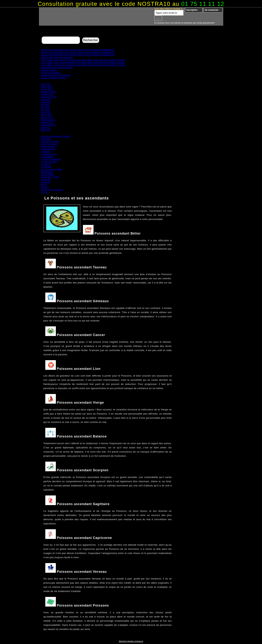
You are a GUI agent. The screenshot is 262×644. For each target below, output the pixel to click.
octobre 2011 (47, 122)
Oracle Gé (46, 180)
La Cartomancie (48, 149)
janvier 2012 (47, 117)
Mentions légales (49, 70)
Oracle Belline (48, 175)
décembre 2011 (48, 120)
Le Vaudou (46, 164)
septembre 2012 (49, 97)
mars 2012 (46, 112)
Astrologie (46, 139)
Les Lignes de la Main (51, 169)
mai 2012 (45, 107)
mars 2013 (46, 84)
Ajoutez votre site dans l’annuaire (57, 57)
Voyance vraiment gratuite (53, 78)
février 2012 (46, 115)
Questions (46, 182)
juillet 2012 (46, 102)
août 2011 (46, 127)
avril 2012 (45, 110)
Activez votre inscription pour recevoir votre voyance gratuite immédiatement (78, 50)
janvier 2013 (47, 89)
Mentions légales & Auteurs (131, 641)
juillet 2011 (46, 130)
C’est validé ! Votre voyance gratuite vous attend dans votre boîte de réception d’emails (83, 60)
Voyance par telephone (52, 190)
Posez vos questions (51, 73)
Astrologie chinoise (50, 141)
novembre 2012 (48, 92)
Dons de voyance (49, 144)
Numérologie (47, 172)
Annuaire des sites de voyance (56, 136)
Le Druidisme (47, 157)
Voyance (45, 187)
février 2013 (46, 87)
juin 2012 (45, 105)
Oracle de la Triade (50, 177)
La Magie (45, 152)
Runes (44, 185)
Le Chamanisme (49, 154)
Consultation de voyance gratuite (57, 68)
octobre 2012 (47, 94)
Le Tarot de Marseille (51, 159)
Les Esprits (46, 167)
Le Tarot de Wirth (49, 162)
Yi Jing (44, 192)
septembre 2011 (49, 125)
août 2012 (46, 99)
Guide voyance (48, 147)
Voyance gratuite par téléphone (56, 75)
